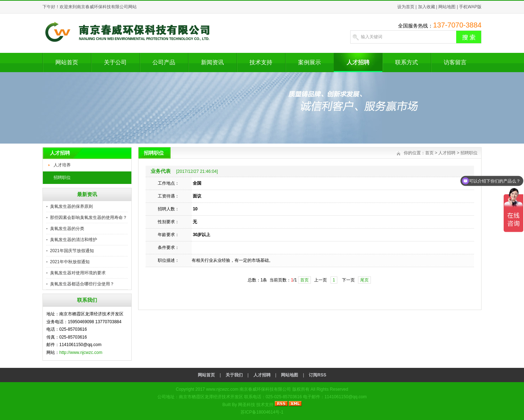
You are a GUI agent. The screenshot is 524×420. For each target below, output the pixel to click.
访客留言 (455, 62)
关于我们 (234, 375)
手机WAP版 (470, 7)
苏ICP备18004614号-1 (262, 412)
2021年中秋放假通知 (70, 262)
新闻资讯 (212, 62)
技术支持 (261, 62)
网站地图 (447, 7)
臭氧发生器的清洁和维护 (74, 240)
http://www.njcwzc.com (81, 352)
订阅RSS (318, 375)
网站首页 (67, 62)
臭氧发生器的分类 (67, 229)
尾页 (364, 280)
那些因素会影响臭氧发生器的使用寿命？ (89, 217)
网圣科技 (247, 405)
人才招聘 (358, 62)
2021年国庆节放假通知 (72, 251)
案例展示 (309, 62)
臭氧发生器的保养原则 (71, 206)
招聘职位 (62, 177)
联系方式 (407, 62)
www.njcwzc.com (222, 389)
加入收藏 (427, 7)
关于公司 (115, 62)
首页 (429, 153)
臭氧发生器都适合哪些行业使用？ (82, 284)
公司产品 (164, 62)
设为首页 (406, 7)
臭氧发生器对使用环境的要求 (78, 273)
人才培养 (62, 165)
